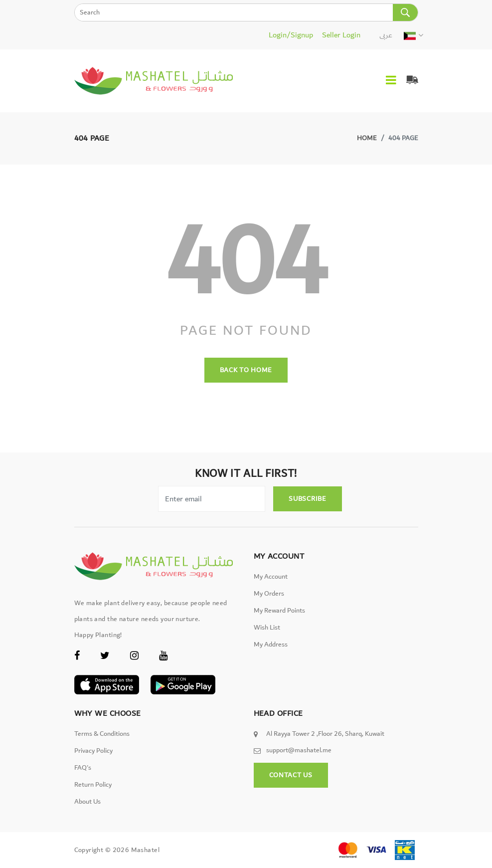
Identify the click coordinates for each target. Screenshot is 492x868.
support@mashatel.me (299, 750)
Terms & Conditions (102, 734)
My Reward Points (279, 611)
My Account (271, 577)
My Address (271, 645)
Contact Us (291, 775)
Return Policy (93, 785)
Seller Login (341, 35)
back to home (246, 370)
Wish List (267, 628)
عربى (386, 35)
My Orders (269, 594)
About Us (87, 802)
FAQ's (83, 768)
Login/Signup (291, 35)
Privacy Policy (93, 751)
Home (367, 138)
